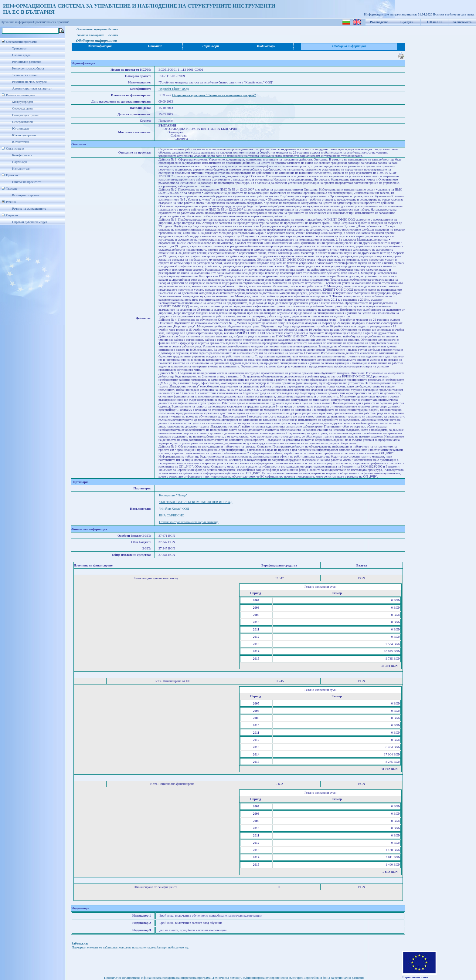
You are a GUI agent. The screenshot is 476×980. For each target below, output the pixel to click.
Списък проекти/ (57, 22)
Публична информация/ (17, 22)
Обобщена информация (349, 46)
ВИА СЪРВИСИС (172, 515)
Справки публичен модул (29, 222)
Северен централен (25, 115)
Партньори (20, 162)
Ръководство (379, 22)
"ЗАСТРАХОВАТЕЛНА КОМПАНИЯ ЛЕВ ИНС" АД (196, 502)
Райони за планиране (20, 95)
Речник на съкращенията (29, 209)
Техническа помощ (25, 75)
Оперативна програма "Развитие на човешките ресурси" (214, 95)
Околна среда (21, 55)
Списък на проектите (27, 182)
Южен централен (24, 135)
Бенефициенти (22, 155)
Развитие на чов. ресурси (29, 82)
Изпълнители (21, 169)
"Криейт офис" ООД (174, 89)
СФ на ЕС (434, 22)
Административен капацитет (32, 88)
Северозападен (22, 108)
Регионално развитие (27, 62)
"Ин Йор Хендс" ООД (174, 509)
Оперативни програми (21, 42)
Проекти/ (39, 22)
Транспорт (19, 48)
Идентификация (100, 46)
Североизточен (22, 122)
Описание (155, 46)
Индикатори (266, 46)
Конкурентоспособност (28, 68)
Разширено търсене (25, 195)
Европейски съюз (415, 977)
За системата (462, 22)
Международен (23, 102)
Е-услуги (407, 22)
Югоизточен (21, 142)
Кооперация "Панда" (173, 495)
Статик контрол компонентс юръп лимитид (189, 522)
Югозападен (20, 128)
